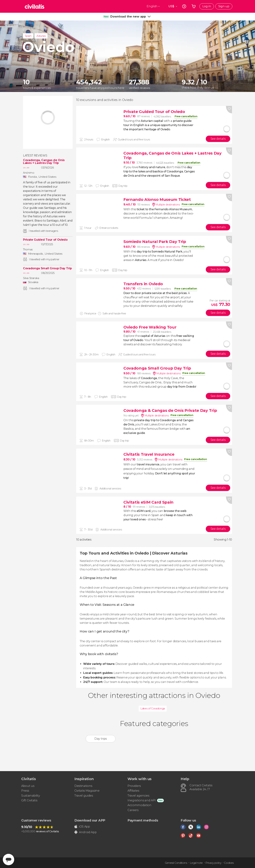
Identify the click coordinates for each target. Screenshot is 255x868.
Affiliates (133, 791)
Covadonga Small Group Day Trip (47, 268)
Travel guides (84, 796)
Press (25, 791)
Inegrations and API (142, 800)
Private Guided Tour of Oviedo (45, 240)
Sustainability (31, 796)
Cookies (229, 863)
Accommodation (139, 805)
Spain (28, 36)
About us (28, 786)
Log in (207, 6)
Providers (134, 786)
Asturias (41, 36)
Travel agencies (138, 796)
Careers (133, 810)
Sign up (224, 6)
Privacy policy (213, 863)
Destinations (83, 786)
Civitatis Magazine (87, 791)
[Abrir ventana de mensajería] (8, 860)
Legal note (196, 863)
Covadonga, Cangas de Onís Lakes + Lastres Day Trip (44, 162)
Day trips (101, 739)
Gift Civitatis (29, 800)
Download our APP (90, 820)
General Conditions (176, 863)
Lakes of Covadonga (153, 709)
